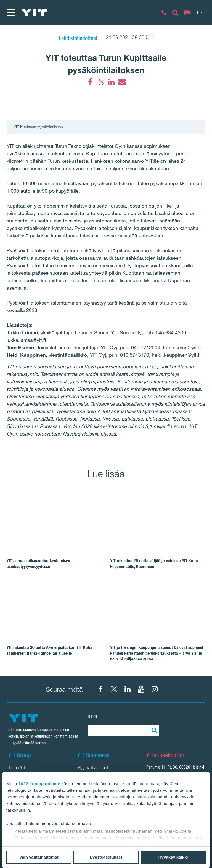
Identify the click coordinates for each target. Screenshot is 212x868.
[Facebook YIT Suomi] (100, 689)
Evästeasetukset (106, 857)
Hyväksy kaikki (173, 857)
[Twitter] (101, 82)
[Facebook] (90, 82)
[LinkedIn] (111, 82)
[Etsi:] (153, 730)
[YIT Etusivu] (34, 12)
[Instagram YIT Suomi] (155, 689)
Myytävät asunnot (93, 768)
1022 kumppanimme (39, 784)
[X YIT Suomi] (114, 689)
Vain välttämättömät (39, 857)
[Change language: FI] (195, 12)
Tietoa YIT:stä (20, 768)
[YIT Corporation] (128, 689)
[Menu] (11, 12)
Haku (92, 717)
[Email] (122, 82)
